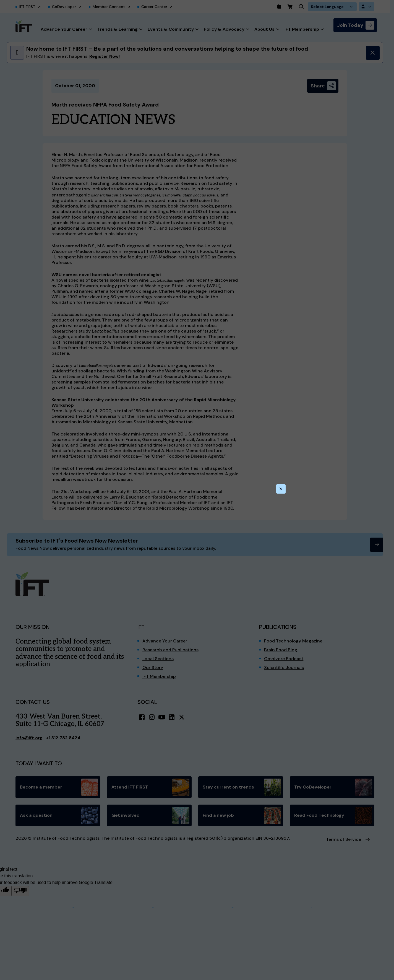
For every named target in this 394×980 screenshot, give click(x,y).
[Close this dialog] (281, 489)
